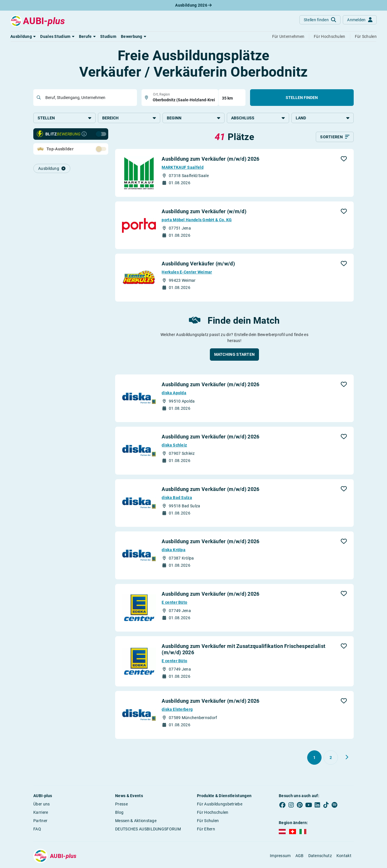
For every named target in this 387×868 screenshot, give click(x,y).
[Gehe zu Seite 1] (314, 758)
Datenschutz (320, 856)
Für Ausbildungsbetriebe (220, 804)
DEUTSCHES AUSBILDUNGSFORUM (148, 829)
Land (323, 118)
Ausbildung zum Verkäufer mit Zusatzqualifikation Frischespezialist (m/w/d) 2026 (243, 650)
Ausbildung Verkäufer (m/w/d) (198, 264)
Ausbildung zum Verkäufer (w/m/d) (204, 212)
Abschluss (258, 118)
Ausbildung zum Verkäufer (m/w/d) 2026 (210, 159)
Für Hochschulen (213, 813)
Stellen (64, 118)
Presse (121, 804)
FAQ (37, 829)
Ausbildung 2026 (193, 5)
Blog (119, 813)
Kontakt (344, 856)
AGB (300, 856)
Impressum (280, 856)
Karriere (41, 813)
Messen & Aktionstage (136, 821)
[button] (23, 36)
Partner (40, 821)
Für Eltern (206, 829)
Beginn (194, 118)
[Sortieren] (335, 137)
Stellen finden (302, 98)
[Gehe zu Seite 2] (331, 758)
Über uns (41, 804)
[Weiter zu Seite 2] (347, 758)
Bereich (129, 118)
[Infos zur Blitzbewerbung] (84, 135)
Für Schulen (208, 821)
